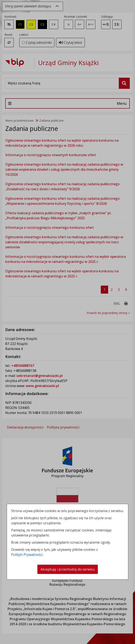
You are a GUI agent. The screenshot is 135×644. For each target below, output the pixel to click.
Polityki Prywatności (27, 555)
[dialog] (67, 322)
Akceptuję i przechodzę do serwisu (68, 569)
